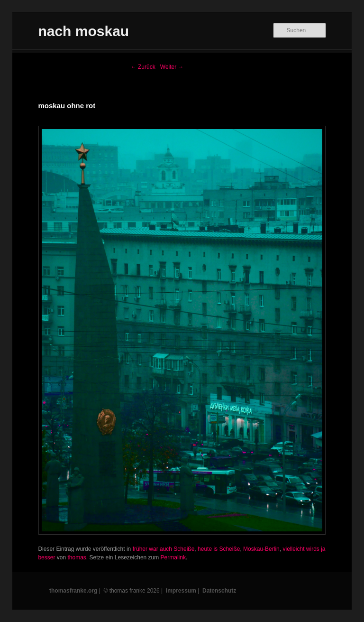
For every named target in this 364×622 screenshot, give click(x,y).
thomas (77, 557)
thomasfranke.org (73, 591)
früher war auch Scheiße (164, 549)
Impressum (181, 591)
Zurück (143, 67)
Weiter (172, 67)
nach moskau (83, 31)
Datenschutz (219, 591)
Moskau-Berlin (261, 549)
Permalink (173, 557)
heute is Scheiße (219, 549)
